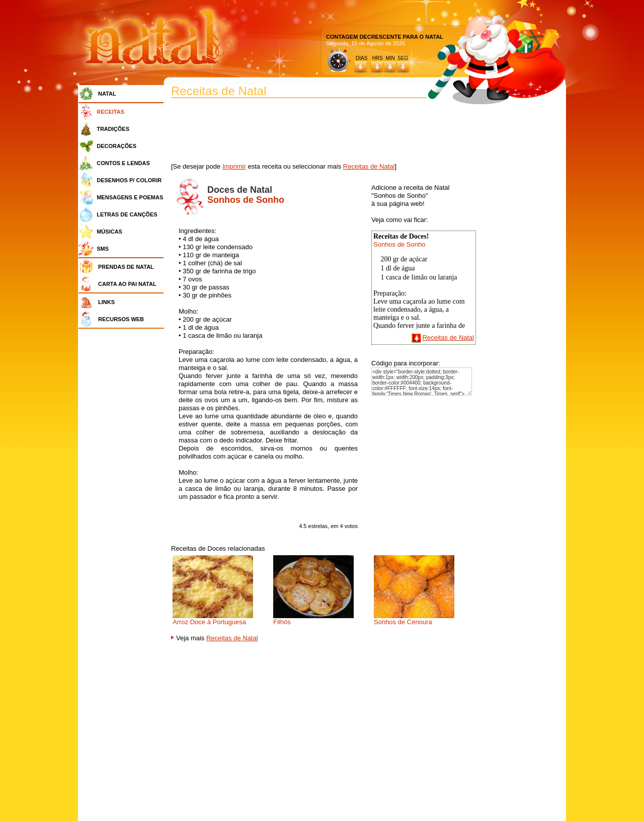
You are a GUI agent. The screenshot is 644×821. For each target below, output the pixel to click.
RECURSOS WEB (121, 319)
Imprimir (234, 166)
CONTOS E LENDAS (123, 163)
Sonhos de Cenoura (403, 622)
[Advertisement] (124, 483)
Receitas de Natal (369, 166)
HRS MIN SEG (391, 58)
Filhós (282, 622)
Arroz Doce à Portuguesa (209, 622)
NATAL (107, 94)
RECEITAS (110, 112)
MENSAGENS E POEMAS (130, 197)
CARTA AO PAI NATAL (127, 284)
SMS (103, 249)
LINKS (106, 302)
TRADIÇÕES (113, 129)
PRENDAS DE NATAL (126, 267)
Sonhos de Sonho (399, 244)
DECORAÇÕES (116, 146)
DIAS (361, 58)
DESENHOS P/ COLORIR (129, 180)
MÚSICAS (109, 232)
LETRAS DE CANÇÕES (127, 214)
